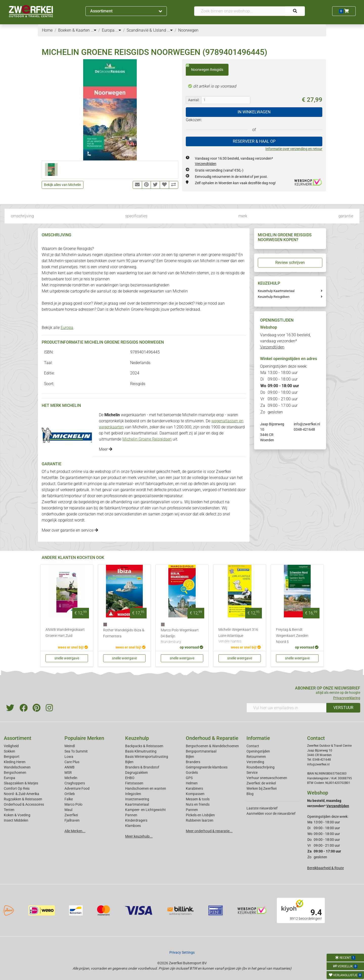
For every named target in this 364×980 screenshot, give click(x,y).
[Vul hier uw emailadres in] (287, 708)
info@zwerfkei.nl (307, 424)
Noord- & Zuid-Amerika (21, 794)
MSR (68, 773)
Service (252, 773)
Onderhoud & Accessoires (24, 804)
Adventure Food (77, 788)
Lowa (69, 757)
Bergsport (12, 757)
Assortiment (126, 11)
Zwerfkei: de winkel (261, 783)
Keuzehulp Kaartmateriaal (276, 291)
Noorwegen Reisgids (204, 68)
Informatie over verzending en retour (294, 149)
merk (243, 216)
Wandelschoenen (17, 767)
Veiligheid (11, 746)
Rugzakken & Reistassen (23, 799)
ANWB (70, 767)
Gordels (192, 773)
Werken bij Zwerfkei (261, 788)
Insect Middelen (16, 820)
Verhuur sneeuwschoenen (267, 778)
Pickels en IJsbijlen (200, 815)
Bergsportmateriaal (201, 751)
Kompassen (195, 794)
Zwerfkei (71, 815)
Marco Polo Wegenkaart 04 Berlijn (182, 636)
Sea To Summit (76, 751)
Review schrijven (290, 263)
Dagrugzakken (136, 773)
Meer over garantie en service (70, 530)
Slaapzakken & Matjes (21, 783)
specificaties (136, 216)
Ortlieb (70, 794)
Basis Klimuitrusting (141, 751)
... (94, 30)
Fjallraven (72, 820)
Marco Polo (73, 804)
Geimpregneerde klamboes (207, 767)
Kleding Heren (15, 762)
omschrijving (22, 216)
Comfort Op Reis (17, 788)
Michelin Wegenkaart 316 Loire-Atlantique (240, 636)
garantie (346, 216)
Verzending (255, 762)
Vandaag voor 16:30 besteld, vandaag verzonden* (285, 341)
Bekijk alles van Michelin (63, 185)
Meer (106, 449)
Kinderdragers (136, 820)
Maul (68, 810)
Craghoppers (75, 783)
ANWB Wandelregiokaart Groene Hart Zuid (65, 633)
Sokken (9, 751)
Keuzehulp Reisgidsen (274, 297)
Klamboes (133, 826)
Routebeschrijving (260, 767)
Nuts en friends (198, 804)
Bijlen (129, 762)
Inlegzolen (133, 794)
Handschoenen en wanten (146, 788)
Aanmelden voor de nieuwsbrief (271, 814)
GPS (189, 778)
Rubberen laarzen (200, 820)
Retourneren (256, 757)
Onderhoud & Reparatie (212, 738)
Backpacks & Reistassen (144, 746)
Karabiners (194, 788)
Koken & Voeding (17, 815)
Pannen (192, 810)
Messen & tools (198, 799)
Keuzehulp (137, 738)
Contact (253, 746)
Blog (250, 794)
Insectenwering (137, 799)
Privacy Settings (182, 952)
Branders (193, 762)
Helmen (192, 783)
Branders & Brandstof (142, 767)
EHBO (130, 778)
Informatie (258, 738)
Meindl (70, 746)
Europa (67, 328)
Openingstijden (258, 751)
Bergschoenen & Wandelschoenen (212, 746)
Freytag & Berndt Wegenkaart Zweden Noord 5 (292, 636)
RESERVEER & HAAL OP (254, 141)
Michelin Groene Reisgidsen (147, 439)
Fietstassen (134, 783)
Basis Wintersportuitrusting (147, 757)
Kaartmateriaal (137, 804)
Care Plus (72, 762)
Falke (69, 799)
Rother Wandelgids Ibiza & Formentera (124, 633)
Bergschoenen (15, 773)
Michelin (71, 778)
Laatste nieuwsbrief (262, 808)
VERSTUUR (343, 708)
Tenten (9, 810)
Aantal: (194, 100)
